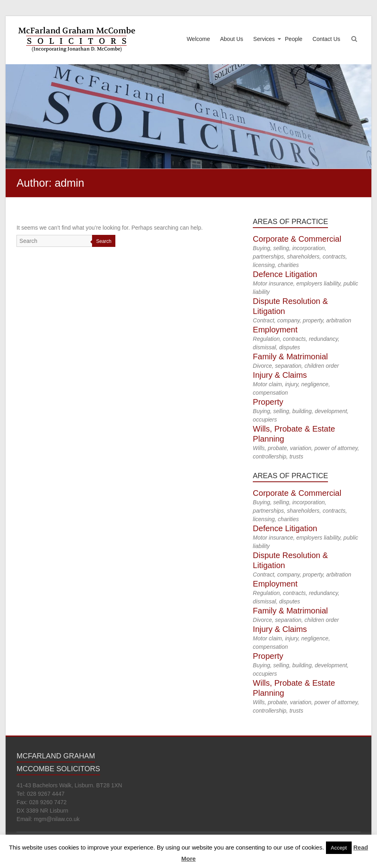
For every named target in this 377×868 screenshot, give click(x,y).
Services (264, 39)
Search (104, 241)
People (294, 39)
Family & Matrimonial (290, 357)
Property (268, 402)
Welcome (198, 39)
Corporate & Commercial (297, 239)
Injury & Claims (280, 375)
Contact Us (326, 39)
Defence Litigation (285, 274)
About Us (232, 39)
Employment (275, 330)
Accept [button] (339, 848)
